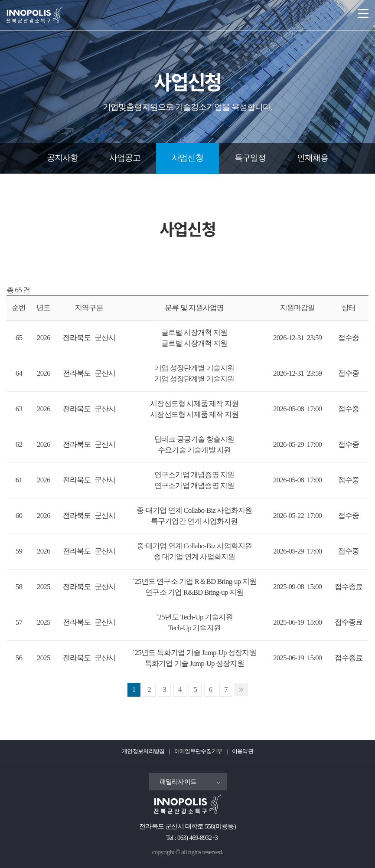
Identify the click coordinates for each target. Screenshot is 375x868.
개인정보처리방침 (143, 751)
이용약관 (243, 751)
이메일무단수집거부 (198, 751)
